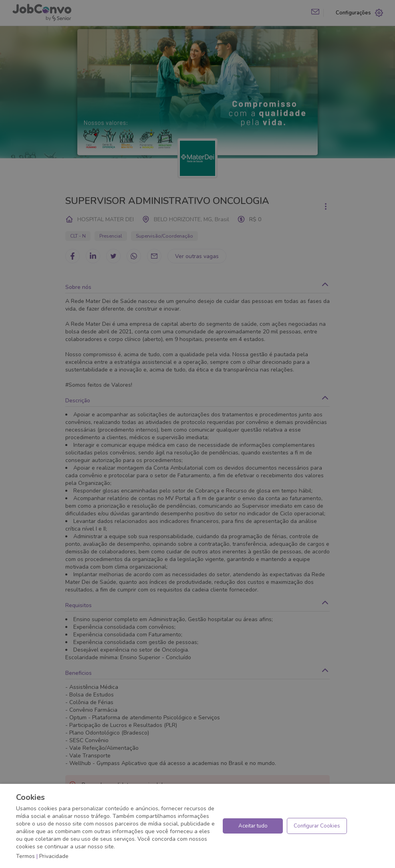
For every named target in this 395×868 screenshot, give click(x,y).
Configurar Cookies (317, 826)
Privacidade (54, 856)
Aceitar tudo (253, 826)
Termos (25, 856)
